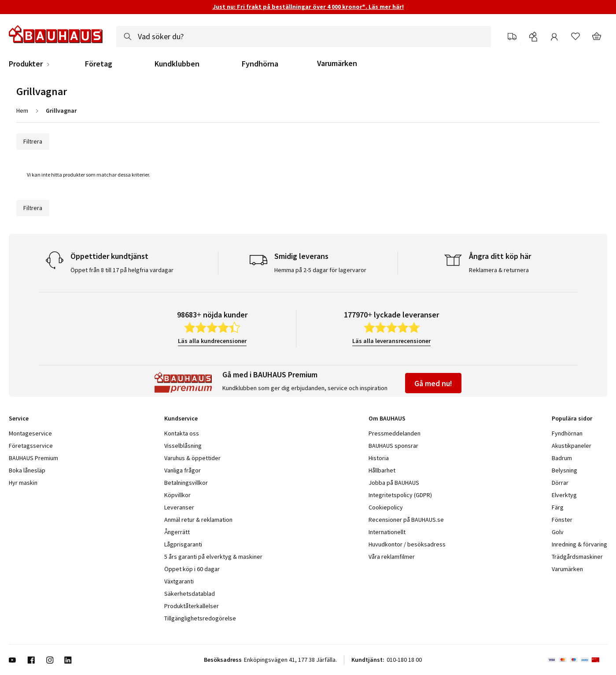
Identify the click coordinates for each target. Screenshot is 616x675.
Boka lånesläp (27, 470)
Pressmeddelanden (395, 433)
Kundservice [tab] (181, 418)
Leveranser (179, 507)
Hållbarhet (382, 470)
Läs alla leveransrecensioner (391, 341)
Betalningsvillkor (186, 483)
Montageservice (30, 433)
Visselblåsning (183, 446)
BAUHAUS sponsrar (393, 446)
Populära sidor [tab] (572, 418)
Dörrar (560, 483)
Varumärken (337, 63)
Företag (99, 64)
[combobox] (304, 37)
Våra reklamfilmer (392, 557)
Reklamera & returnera (499, 270)
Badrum (562, 458)
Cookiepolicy (386, 507)
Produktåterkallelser (192, 606)
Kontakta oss (182, 433)
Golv (558, 532)
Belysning (564, 470)
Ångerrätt (177, 532)
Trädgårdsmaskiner (577, 557)
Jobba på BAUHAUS (394, 483)
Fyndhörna (260, 64)
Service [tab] (19, 418)
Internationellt (387, 532)
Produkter (26, 64)
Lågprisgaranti (183, 544)
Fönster (562, 520)
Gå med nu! (433, 383)
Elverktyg (564, 495)
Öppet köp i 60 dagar (192, 569)
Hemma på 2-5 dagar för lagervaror (320, 270)
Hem (22, 111)
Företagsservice (31, 446)
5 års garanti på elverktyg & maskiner (213, 557)
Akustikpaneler (572, 446)
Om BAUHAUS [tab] (387, 418)
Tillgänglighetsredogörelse (200, 618)
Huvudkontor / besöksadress (407, 544)
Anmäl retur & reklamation (198, 520)
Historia (379, 458)
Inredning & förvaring (579, 544)
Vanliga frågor (183, 470)
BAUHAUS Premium (33, 458)
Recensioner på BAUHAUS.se (406, 520)
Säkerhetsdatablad (190, 594)
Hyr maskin (23, 483)
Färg (558, 507)
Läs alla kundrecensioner (212, 341)
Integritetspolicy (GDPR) (400, 495)
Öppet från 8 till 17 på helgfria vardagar (122, 270)
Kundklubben (177, 64)
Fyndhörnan (567, 433)
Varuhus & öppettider (192, 458)
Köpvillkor (177, 495)
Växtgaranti (179, 581)
